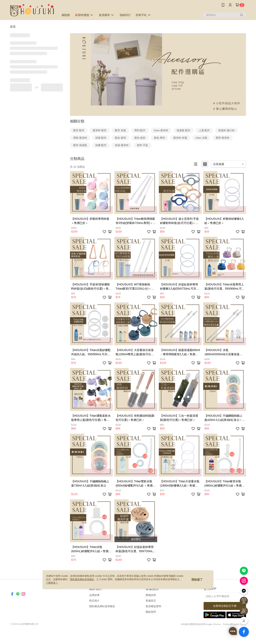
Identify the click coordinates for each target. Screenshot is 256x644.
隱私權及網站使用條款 (102, 606)
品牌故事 (94, 595)
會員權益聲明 (153, 606)
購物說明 (151, 595)
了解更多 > (52, 583)
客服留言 (151, 601)
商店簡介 (94, 601)
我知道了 (197, 580)
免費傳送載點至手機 (225, 606)
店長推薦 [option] (219, 164)
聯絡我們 (151, 612)
